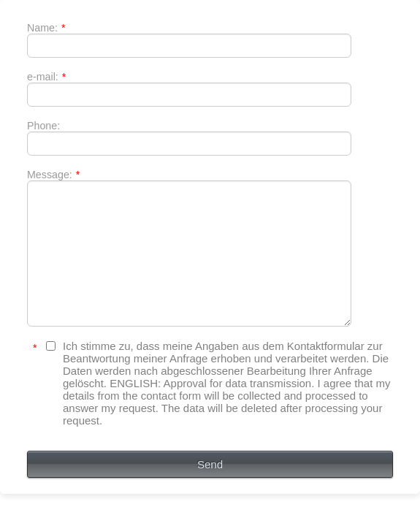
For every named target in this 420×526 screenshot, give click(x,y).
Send (210, 499)
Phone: (38, 145)
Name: (41, 31)
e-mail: (41, 88)
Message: (48, 202)
